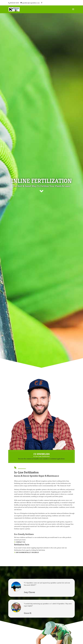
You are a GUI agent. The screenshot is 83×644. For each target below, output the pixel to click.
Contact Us (20, 542)
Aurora (17, 476)
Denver (26, 476)
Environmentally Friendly (27, 552)
